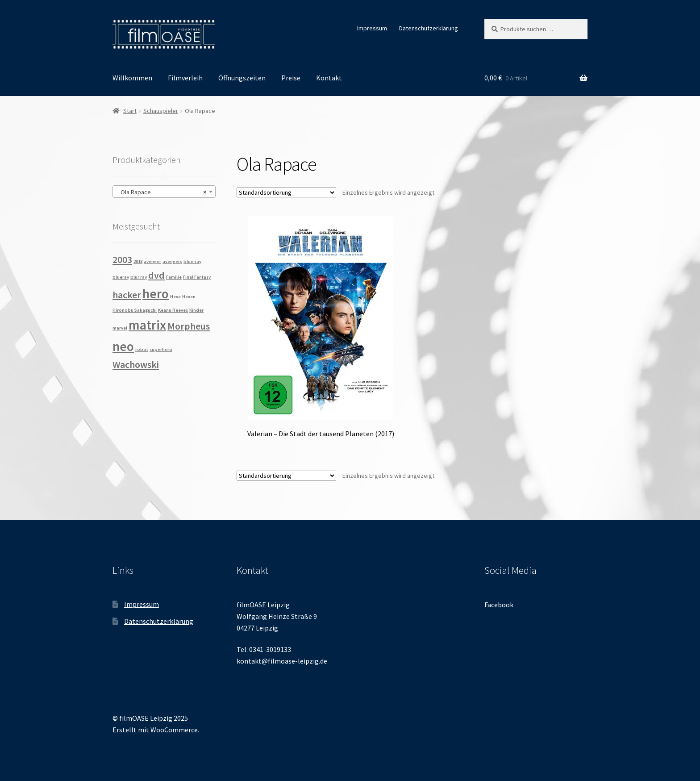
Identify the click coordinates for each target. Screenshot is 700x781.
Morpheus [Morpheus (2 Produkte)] (189, 326)
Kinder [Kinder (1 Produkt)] (196, 310)
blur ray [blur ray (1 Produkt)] (139, 277)
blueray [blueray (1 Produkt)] (121, 277)
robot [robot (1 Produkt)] (142, 349)
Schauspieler (161, 111)
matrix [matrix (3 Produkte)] (147, 325)
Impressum (372, 28)
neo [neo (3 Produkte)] (123, 346)
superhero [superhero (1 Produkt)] (161, 349)
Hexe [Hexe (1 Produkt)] (175, 297)
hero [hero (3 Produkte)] (156, 294)
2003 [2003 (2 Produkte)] (122, 259)
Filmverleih (185, 78)
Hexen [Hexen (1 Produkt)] (189, 297)
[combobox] (164, 192)
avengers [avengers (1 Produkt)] (172, 261)
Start (130, 111)
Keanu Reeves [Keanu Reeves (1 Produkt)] (173, 310)
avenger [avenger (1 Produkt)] (152, 261)
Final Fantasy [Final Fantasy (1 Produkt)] (197, 277)
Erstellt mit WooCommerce (155, 730)
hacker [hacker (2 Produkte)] (127, 295)
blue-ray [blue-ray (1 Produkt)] (192, 261)
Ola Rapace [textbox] (161, 192)
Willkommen (132, 78)
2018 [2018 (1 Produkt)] (138, 261)
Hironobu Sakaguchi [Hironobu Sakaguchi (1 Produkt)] (135, 310)
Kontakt (329, 78)
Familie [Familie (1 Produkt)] (174, 277)
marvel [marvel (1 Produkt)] (120, 328)
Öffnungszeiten (242, 78)
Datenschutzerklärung (429, 28)
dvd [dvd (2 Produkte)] (156, 275)
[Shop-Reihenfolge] (286, 192)
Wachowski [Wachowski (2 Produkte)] (136, 364)
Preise (291, 78)
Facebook (499, 605)
